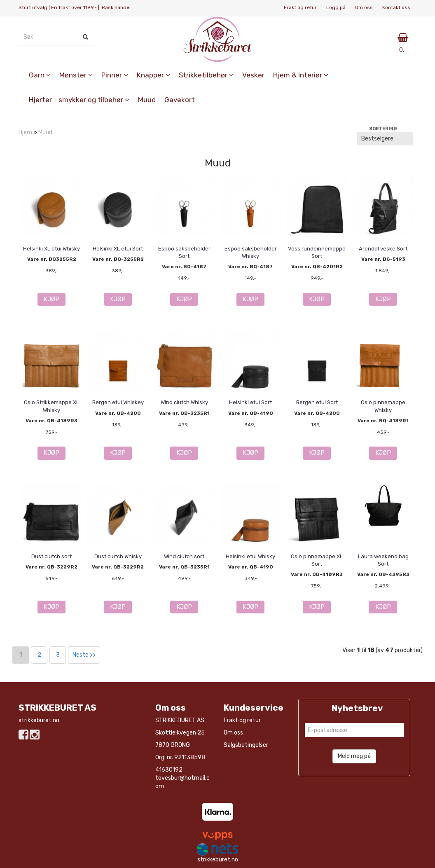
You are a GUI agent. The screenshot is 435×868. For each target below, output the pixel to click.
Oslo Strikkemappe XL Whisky (51, 406)
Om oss (364, 7)
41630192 (169, 770)
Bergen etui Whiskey (118, 402)
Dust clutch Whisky (118, 556)
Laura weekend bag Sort (383, 560)
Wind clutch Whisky (184, 402)
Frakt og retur (300, 7)
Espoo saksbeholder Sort (184, 252)
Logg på (336, 7)
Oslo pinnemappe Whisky (383, 406)
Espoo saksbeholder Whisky (251, 252)
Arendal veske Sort (383, 249)
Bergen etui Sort (317, 402)
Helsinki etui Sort (250, 402)
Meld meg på (354, 756)
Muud (45, 132)
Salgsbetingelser (246, 745)
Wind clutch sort (184, 556)
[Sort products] (385, 139)
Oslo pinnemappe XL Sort (317, 560)
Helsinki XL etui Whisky (51, 249)
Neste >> (84, 655)
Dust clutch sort (51, 556)
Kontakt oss (396, 7)
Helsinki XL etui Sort (118, 249)
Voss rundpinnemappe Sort (317, 252)
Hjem (25, 132)
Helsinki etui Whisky (250, 556)
